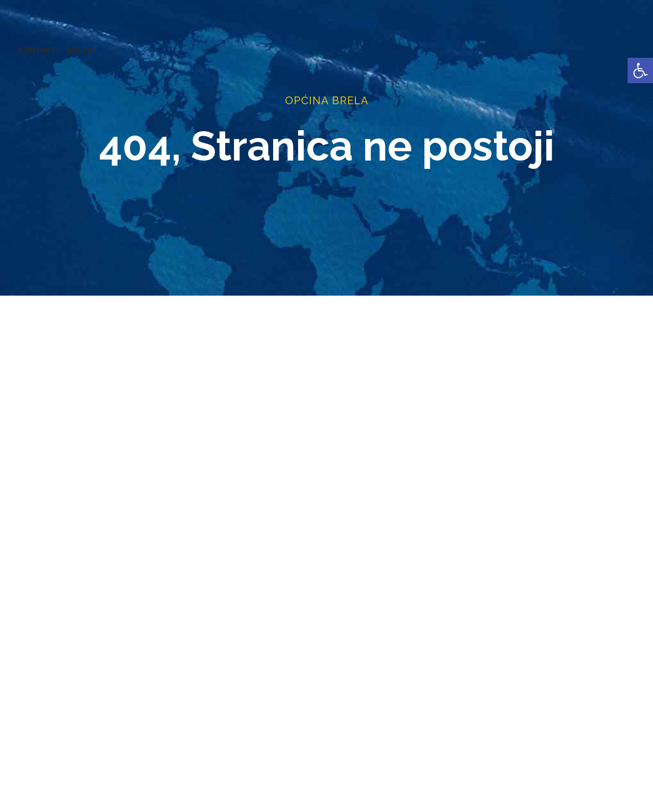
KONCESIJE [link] (288, 44)
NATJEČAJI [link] (436, 44)
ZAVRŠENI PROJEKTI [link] (193, 44)
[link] (640, 70)
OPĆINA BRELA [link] (39, 44)
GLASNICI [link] (336, 44)
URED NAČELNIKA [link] (110, 44)
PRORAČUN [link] (385, 44)
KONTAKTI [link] (588, 44)
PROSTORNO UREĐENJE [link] (512, 44)
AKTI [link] (249, 44)
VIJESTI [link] (630, 44)
